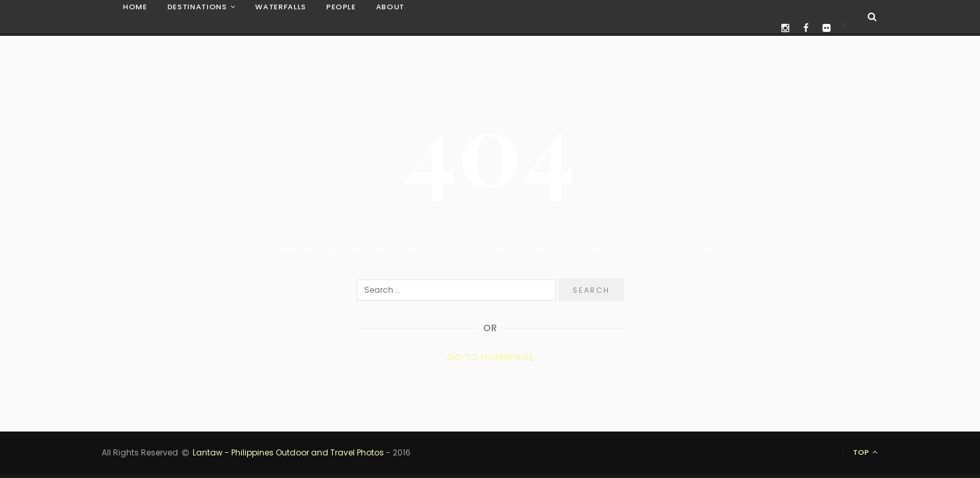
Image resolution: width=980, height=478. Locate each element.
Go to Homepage (490, 357)
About (390, 7)
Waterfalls (281, 7)
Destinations (197, 7)
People (341, 7)
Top (866, 452)
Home (135, 7)
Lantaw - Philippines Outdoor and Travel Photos (288, 453)
